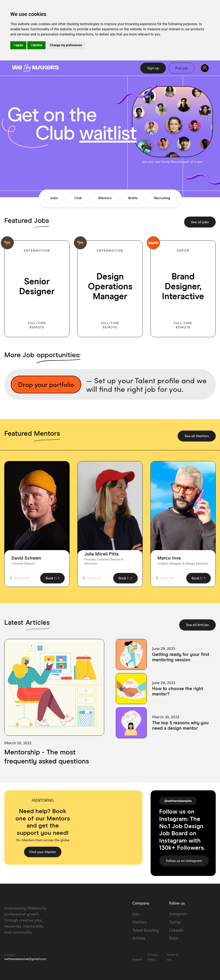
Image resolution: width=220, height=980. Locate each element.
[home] (65, 68)
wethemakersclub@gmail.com (25, 959)
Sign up (153, 68)
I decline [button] (36, 45)
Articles (139, 938)
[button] (205, 68)
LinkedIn (176, 930)
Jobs (136, 914)
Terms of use (172, 957)
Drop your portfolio (46, 384)
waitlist (108, 134)
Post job (182, 68)
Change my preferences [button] (66, 45)
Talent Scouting (146, 930)
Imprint (137, 959)
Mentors (140, 922)
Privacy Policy (153, 957)
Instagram (178, 914)
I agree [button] (18, 45)
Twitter (175, 922)
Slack (174, 938)
